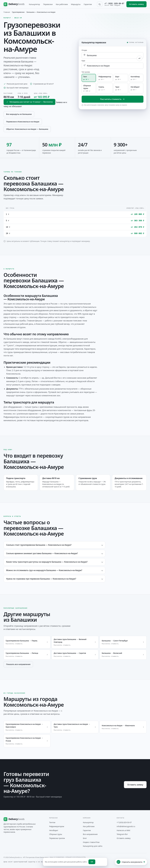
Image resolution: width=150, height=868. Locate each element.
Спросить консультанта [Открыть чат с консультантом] (131, 862)
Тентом (52, 822)
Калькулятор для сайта (93, 846)
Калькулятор (34, 4)
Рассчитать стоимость (112, 99)
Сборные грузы (56, 834)
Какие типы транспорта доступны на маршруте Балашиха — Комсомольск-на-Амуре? (47, 562)
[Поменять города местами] (139, 58)
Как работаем (62, 4)
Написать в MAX (124, 830)
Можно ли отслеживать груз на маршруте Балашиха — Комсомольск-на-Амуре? (44, 570)
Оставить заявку (136, 4)
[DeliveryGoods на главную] (14, 4)
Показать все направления (18, 664)
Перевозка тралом (57, 838)
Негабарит (54, 830)
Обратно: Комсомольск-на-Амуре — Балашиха (27, 129)
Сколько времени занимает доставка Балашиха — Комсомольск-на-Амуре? (42, 553)
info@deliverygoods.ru (126, 826)
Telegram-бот (122, 834)
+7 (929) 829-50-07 (114, 3)
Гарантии (88, 4)
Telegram (117, 5)
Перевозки (48, 4)
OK (92, 862)
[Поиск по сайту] (100, 4)
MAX (112, 5)
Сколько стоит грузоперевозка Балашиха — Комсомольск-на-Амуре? (39, 545)
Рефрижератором (57, 826)
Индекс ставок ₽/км (91, 842)
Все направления (90, 834)
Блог (85, 838)
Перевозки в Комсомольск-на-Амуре (23, 122)
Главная (7, 12)
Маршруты (76, 4)
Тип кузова (86, 72)
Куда (83, 61)
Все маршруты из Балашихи (19, 114)
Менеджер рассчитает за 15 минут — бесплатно (30, 102)
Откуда (84, 50)
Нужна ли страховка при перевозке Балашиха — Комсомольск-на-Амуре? (41, 579)
